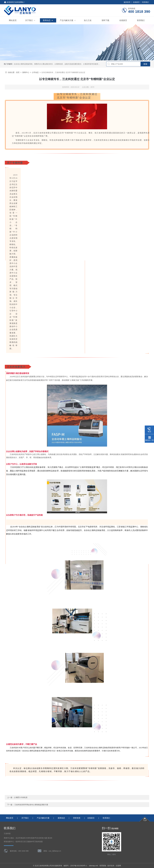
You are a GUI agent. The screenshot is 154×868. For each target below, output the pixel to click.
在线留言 (136, 2)
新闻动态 (47, 20)
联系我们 (146, 2)
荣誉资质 (77, 818)
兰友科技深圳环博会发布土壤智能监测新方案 (31, 805)
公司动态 (35, 72)
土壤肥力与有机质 (21, 797)
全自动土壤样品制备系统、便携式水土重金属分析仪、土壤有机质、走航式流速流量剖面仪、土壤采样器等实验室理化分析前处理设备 (64, 64)
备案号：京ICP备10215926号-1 (76, 866)
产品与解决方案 (67, 20)
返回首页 (127, 2)
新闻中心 (26, 72)
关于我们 (29, 20)
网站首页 (13, 20)
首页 (18, 72)
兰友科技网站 (19, 2)
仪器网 (118, 866)
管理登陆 (103, 866)
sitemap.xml (93, 866)
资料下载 (105, 20)
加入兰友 (88, 20)
